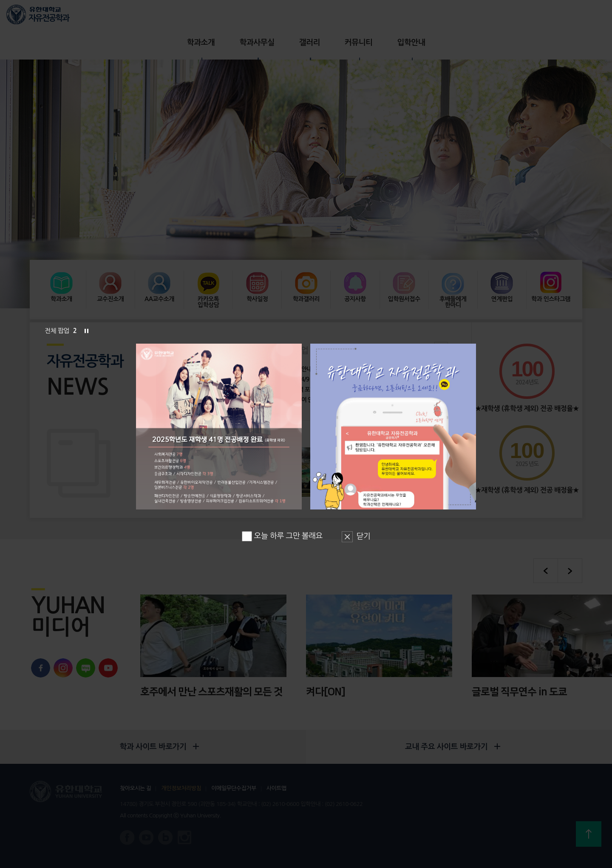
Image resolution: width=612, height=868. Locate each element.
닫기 (364, 536)
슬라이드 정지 (86, 331)
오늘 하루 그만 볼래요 (282, 536)
